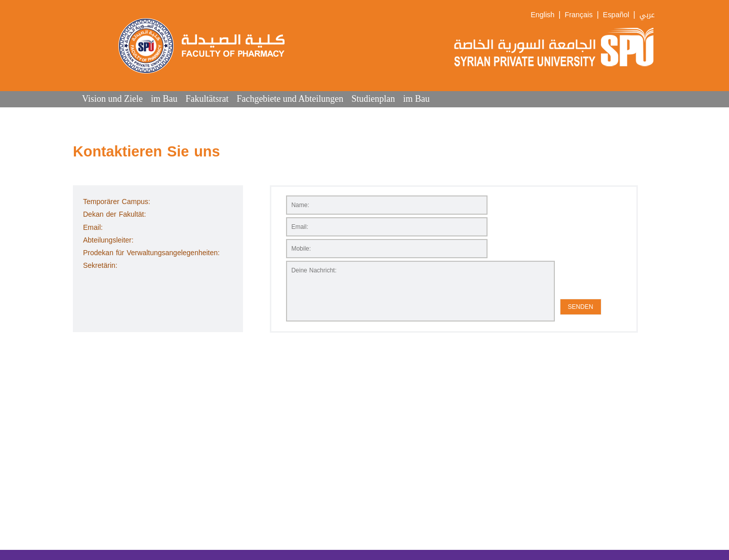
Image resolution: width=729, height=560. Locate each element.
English (542, 15)
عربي (647, 15)
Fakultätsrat (207, 99)
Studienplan (373, 99)
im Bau (164, 99)
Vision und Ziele (112, 99)
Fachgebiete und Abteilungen (290, 99)
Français (578, 15)
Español (616, 15)
